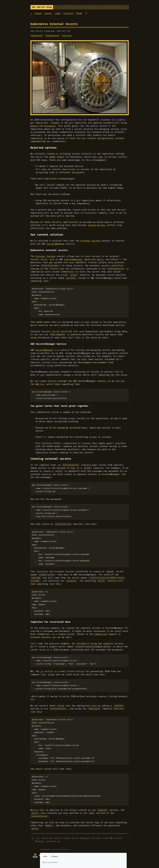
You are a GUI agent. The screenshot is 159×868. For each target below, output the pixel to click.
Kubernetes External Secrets (54, 24)
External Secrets (91, 241)
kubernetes (53, 36)
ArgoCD (34, 126)
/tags (58, 13)
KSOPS (52, 157)
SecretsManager (56, 244)
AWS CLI (40, 384)
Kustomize (50, 126)
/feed (79, 13)
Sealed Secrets (97, 225)
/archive (68, 13)
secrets (67, 36)
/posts (48, 13)
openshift (37, 36)
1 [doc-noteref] (120, 259)
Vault (100, 259)
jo (42, 671)
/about (38, 13)
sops (101, 157)
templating (101, 634)
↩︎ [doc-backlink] (59, 841)
